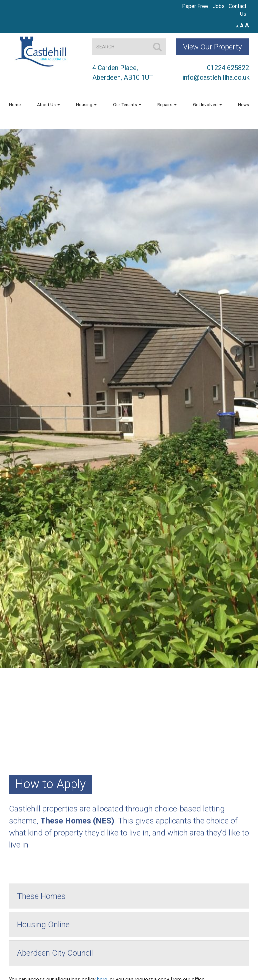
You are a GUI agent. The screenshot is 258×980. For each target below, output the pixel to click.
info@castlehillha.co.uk (216, 77)
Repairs (167, 104)
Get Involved (207, 104)
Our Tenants (127, 104)
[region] (129, 398)
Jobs (219, 6)
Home (15, 104)
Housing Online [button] (43, 925)
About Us (48, 104)
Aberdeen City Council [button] (55, 953)
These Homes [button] (41, 896)
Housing (86, 104)
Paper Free (195, 6)
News (243, 104)
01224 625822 (228, 68)
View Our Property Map (212, 49)
